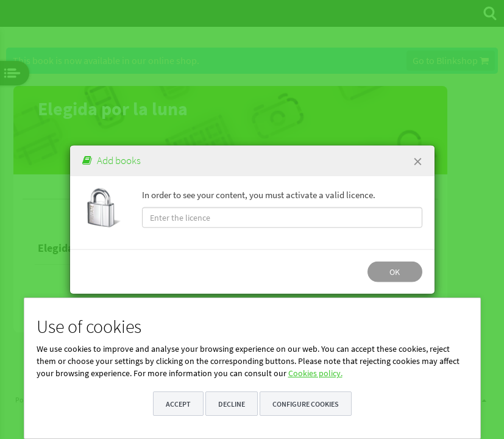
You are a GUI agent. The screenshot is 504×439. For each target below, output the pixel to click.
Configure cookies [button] (306, 404)
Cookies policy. (315, 373)
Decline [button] (232, 404)
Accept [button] (178, 404)
